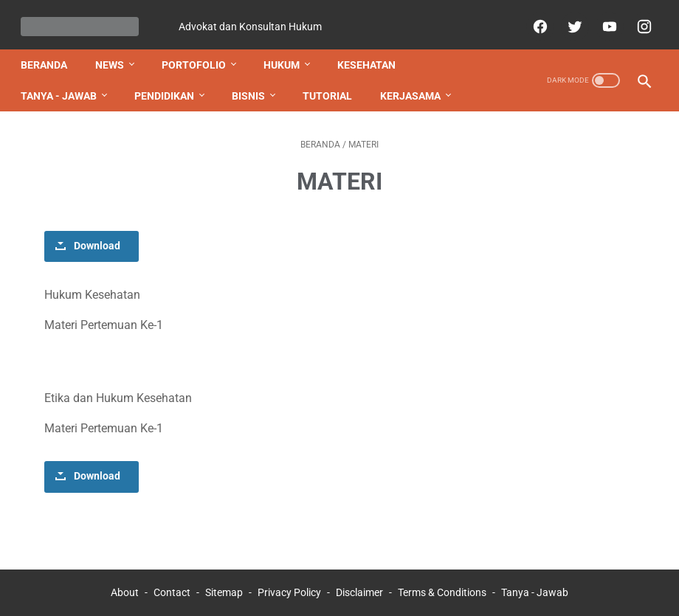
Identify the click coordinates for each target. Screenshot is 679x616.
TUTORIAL (333, 82)
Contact (172, 578)
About (125, 578)
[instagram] (637, 18)
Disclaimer (359, 578)
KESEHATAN (372, 51)
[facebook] (532, 18)
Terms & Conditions (442, 578)
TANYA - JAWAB (65, 82)
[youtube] (602, 18)
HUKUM (287, 51)
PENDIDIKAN (170, 82)
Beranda (50, 51)
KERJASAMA (416, 82)
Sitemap (224, 578)
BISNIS (254, 82)
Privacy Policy (289, 578)
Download (97, 232)
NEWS (116, 51)
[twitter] (567, 18)
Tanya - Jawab (535, 578)
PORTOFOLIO (200, 51)
